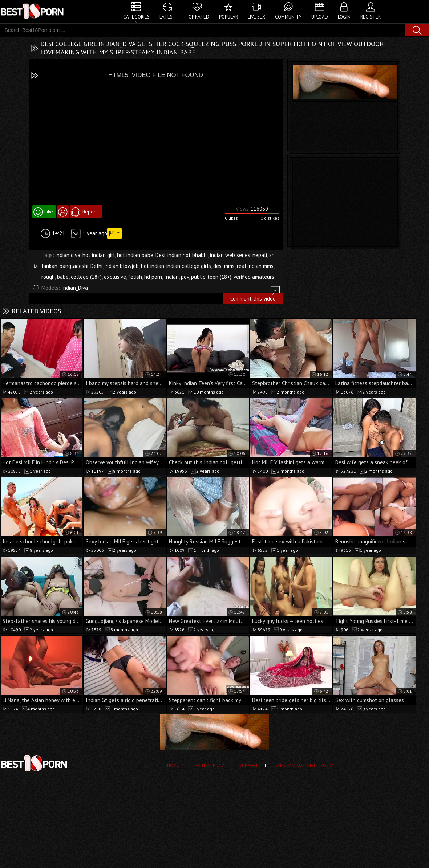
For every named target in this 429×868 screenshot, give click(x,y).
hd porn (153, 277)
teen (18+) (219, 277)
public (198, 277)
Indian (171, 277)
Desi (160, 255)
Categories (136, 17)
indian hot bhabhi (188, 255)
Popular (228, 17)
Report (90, 212)
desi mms (224, 266)
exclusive (115, 277)
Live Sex (256, 17)
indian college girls (189, 266)
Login (344, 17)
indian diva (68, 255)
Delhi (96, 266)
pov (185, 277)
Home (173, 765)
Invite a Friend (209, 765)
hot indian (153, 266)
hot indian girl (99, 255)
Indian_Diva (75, 288)
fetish (135, 277)
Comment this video (256, 298)
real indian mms (255, 266)
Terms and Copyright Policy (304, 765)
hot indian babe (135, 255)
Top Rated (197, 17)
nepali (260, 255)
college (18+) (86, 277)
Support (249, 765)
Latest (168, 17)
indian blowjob (122, 266)
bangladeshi (74, 266)
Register (371, 17)
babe (63, 277)
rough (48, 277)
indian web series (230, 255)
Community (288, 17)
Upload (320, 17)
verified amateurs (254, 277)
